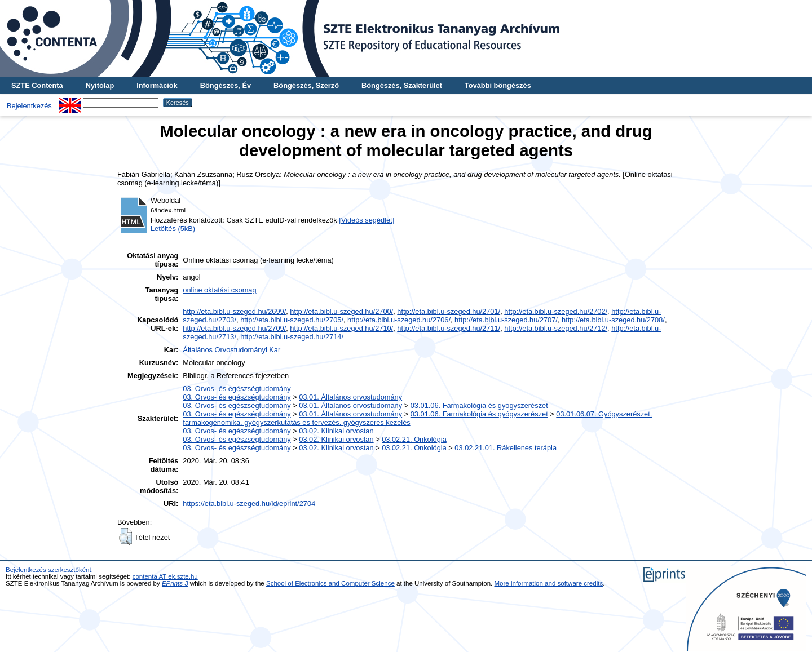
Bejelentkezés (29, 106)
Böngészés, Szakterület (402, 85)
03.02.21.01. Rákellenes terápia (506, 448)
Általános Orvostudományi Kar (231, 350)
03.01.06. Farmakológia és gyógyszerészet (479, 405)
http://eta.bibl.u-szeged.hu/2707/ (506, 320)
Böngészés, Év (226, 85)
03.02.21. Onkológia (414, 439)
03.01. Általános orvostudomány (350, 397)
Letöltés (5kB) (173, 229)
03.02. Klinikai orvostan (336, 431)
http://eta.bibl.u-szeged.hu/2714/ (292, 337)
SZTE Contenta (37, 85)
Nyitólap (100, 85)
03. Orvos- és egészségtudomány (237, 389)
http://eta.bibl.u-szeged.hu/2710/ (341, 328)
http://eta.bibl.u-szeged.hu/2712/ (556, 328)
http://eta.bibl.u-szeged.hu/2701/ (449, 311)
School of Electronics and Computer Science (330, 583)
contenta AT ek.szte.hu (165, 576)
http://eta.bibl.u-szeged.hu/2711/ (449, 328)
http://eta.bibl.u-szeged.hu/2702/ (556, 311)
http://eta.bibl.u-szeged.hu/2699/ (234, 311)
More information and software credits (549, 583)
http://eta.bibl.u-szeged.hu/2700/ (341, 311)
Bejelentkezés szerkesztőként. (49, 570)
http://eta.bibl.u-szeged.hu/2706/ (399, 320)
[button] (125, 536)
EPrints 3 (175, 583)
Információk (157, 85)
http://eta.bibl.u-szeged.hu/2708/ (613, 320)
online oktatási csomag (219, 290)
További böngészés (498, 85)
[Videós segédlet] (367, 220)
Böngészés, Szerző (306, 85)
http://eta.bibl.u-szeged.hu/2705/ (292, 320)
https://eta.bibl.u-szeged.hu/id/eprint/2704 (249, 504)
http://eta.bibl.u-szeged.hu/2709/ (234, 328)
